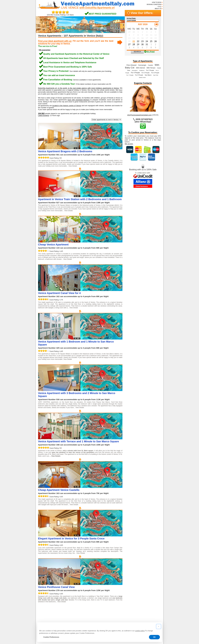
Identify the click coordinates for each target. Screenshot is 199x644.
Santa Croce (142, 77)
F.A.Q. (160, 7)
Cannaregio (142, 65)
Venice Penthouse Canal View (56, 587)
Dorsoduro (135, 70)
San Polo (156, 75)
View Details (73, 166)
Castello (150, 65)
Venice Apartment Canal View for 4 (59, 293)
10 (90, 608)
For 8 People (139, 75)
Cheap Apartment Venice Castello (59, 490)
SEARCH (137, 52)
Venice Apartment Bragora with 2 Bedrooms (65, 151)
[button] (159, 626)
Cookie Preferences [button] (51, 637)
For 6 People (155, 73)
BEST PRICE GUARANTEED (102, 14)
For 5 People (146, 73)
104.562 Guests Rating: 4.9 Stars (60, 14)
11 (95, 608)
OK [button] (154, 637)
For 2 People (150, 70)
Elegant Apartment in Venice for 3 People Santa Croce (71, 538)
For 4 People (135, 73)
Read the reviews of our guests (53, 616)
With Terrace (151, 68)
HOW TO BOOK (157, 2)
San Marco (148, 75)
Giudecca (142, 70)
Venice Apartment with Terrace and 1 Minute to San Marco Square (79, 441)
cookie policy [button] (140, 631)
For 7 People (130, 75)
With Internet (140, 68)
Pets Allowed (131, 65)
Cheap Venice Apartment (53, 245)
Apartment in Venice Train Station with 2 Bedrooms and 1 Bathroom (80, 199)
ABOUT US (158, 9)
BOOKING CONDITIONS (154, 4)
